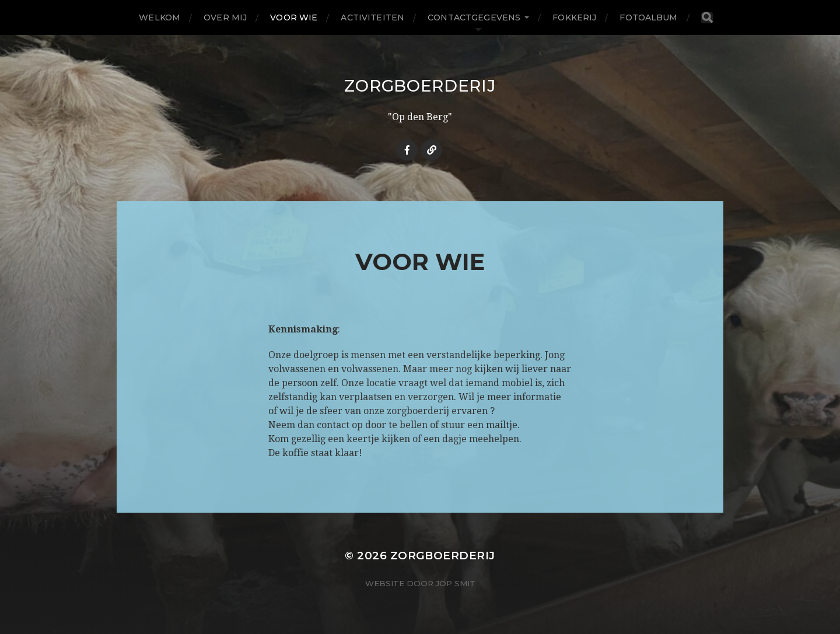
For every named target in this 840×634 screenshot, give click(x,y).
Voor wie (294, 17)
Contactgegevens (474, 17)
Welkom (160, 17)
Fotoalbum (648, 17)
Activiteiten (372, 17)
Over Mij (225, 17)
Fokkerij (574, 17)
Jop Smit (456, 583)
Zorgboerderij (420, 86)
